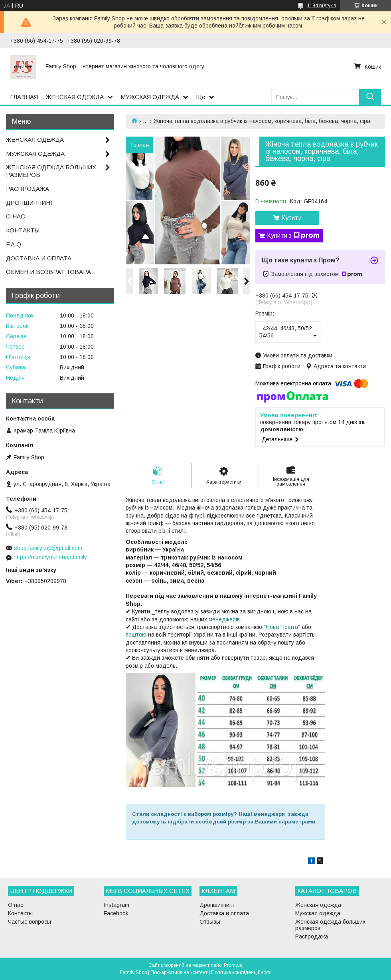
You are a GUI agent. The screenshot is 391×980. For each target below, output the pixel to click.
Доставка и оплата (224, 913)
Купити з (293, 236)
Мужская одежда (318, 913)
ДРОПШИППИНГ (30, 203)
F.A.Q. (14, 244)
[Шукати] (370, 97)
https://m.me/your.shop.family (50, 557)
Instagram (117, 905)
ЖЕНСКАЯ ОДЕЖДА (75, 97)
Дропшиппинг (217, 905)
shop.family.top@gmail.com (48, 548)
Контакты (20, 913)
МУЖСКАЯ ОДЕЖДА (150, 97)
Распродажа (312, 936)
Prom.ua (233, 965)
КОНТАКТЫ (23, 230)
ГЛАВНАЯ (24, 97)
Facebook (116, 913)
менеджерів (224, 619)
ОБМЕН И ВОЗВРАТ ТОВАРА (48, 272)
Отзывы (210, 922)
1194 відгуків (322, 6)
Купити (291, 218)
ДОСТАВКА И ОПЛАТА (39, 258)
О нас (16, 905)
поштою (136, 635)
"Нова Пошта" (282, 627)
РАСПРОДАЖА (28, 189)
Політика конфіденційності (241, 972)
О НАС (16, 216)
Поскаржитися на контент (179, 972)
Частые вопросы (30, 922)
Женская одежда (318, 905)
